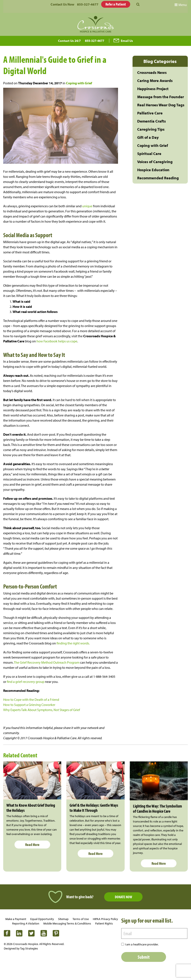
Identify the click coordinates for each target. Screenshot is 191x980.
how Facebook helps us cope (57, 341)
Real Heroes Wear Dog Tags (161, 105)
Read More (32, 845)
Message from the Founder (161, 97)
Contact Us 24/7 (69, 41)
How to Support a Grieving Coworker (29, 705)
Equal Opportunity (42, 919)
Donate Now (123, 897)
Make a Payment (16, 919)
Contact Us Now (62, 4)
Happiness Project (153, 89)
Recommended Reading (158, 178)
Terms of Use (81, 919)
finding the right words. (73, 643)
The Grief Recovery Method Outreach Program (47, 662)
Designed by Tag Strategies (21, 948)
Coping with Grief (79, 83)
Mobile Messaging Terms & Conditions (67, 923)
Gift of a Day (148, 137)
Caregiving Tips (151, 129)
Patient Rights (104, 923)
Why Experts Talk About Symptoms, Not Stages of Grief (42, 710)
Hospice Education (153, 170)
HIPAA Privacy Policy (105, 919)
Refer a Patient (116, 4)
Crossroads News (152, 72)
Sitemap (63, 919)
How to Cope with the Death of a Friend (31, 700)
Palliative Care (150, 113)
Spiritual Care (149, 154)
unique (87, 206)
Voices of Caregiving (155, 162)
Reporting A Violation (26, 923)
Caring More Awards (155, 81)
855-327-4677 (88, 4)
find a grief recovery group (26, 682)
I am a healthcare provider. (142, 944)
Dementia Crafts (152, 121)
